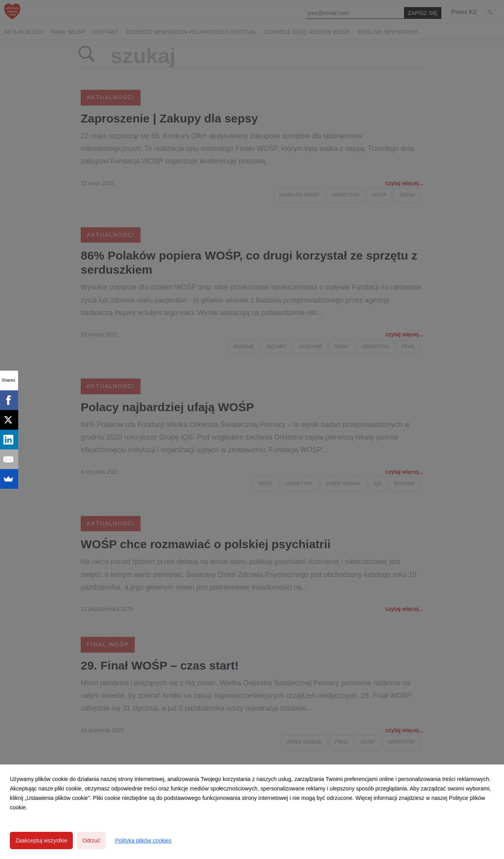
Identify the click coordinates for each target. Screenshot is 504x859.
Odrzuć (91, 840)
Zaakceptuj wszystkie (41, 840)
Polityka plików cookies (143, 840)
